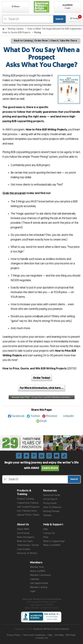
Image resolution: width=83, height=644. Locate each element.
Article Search (50, 499)
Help (45, 529)
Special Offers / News (28, 515)
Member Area (37, 567)
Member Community (40, 575)
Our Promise (23, 533)
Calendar (35, 579)
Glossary (47, 515)
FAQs (46, 537)
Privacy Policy (14, 635)
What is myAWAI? (52, 545)
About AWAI (23, 529)
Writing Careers (16, 29)
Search (59, 19)
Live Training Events (27, 511)
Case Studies (24, 549)
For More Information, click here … (42, 388)
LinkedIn (69, 416)
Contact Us (49, 533)
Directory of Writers (27, 553)
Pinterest (52, 416)
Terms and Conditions (34, 635)
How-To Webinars (52, 507)
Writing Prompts (51, 511)
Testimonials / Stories (28, 545)
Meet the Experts (26, 537)
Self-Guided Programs (28, 507)
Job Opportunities (39, 583)
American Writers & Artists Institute (51, 629)
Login (33, 591)
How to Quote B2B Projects (17, 33)
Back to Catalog (23, 41)
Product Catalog (25, 499)
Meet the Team (25, 541)
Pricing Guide (50, 503)
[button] (16, 7)
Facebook (18, 416)
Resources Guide (52, 495)
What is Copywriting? (54, 541)
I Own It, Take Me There (63, 41)
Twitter (35, 416)
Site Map (59, 635)
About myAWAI (38, 571)
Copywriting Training (28, 503)
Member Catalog (39, 587)
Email (43, 421)
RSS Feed (71, 635)
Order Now (41, 41)
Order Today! (42, 378)
